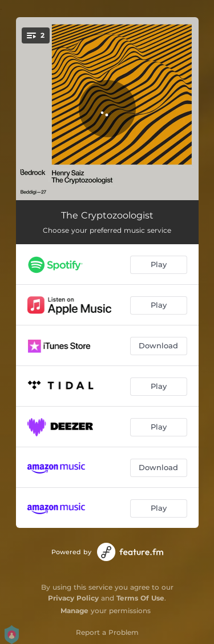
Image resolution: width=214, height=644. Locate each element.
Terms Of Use (140, 598)
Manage (74, 611)
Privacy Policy (73, 598)
